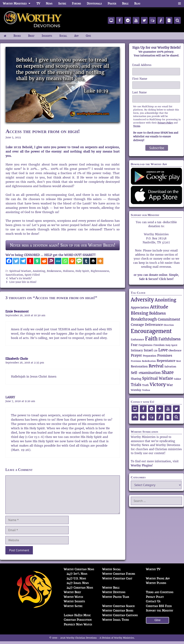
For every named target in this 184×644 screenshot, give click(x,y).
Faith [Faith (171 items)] (151, 339)
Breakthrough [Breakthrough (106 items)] (144, 319)
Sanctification (14, 275)
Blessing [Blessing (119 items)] (140, 313)
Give (88, 36)
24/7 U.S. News (76, 578)
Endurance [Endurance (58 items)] (137, 339)
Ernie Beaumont (17, 311)
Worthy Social (111, 569)
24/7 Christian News (80, 588)
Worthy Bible (111, 588)
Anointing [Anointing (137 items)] (165, 300)
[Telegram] (23, 261)
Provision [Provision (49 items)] (136, 361)
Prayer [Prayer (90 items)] (136, 355)
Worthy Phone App (158, 578)
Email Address (142, 65)
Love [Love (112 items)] (163, 350)
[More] (100, 261)
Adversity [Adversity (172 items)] (142, 300)
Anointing (39, 271)
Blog (137, 4)
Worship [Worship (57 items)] (136, 390)
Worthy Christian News (79, 569)
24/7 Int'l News (77, 574)
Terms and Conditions (160, 592)
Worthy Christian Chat (117, 578)
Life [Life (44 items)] (156, 351)
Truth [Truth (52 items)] (145, 385)
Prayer (112, 4)
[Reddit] (44, 261)
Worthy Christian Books (118, 611)
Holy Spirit (82, 271)
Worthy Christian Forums (119, 574)
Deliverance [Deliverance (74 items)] (154, 325)
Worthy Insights (74, 601)
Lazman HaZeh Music (77, 615)
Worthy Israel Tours (116, 620)
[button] (179, 4)
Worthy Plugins (141, 465)
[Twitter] (16, 261)
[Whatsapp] (65, 261)
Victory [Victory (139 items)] (158, 384)
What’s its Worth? (21, 278)
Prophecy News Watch (78, 624)
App (76, 36)
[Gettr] (30, 261)
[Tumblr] (86, 261)
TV (38, 4)
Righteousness (100, 271)
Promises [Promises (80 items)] (165, 355)
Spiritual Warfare (20, 271)
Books (17, 36)
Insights (47, 36)
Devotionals (94, 4)
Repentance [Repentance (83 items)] (166, 361)
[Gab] (37, 261)
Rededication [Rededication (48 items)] (149, 361)
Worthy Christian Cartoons (120, 615)
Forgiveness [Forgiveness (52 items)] (146, 345)
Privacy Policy (165, 123)
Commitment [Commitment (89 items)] (169, 319)
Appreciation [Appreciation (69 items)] (140, 307)
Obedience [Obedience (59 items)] (175, 350)
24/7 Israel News (78, 583)
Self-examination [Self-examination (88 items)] (146, 373)
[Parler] (51, 261)
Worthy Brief (72, 592)
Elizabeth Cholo (17, 359)
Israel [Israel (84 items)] (148, 350)
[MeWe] (58, 261)
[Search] (177, 20)
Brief (31, 36)
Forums (76, 4)
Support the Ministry (159, 611)
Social (63, 36)
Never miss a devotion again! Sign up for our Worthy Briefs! (63, 245)
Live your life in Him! (23, 282)
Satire (62, 4)
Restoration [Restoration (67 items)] (139, 367)
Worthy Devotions (114, 592)
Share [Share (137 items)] (168, 372)
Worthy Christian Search (118, 606)
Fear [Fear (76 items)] (134, 345)
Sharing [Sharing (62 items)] (136, 379)
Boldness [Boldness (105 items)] (157, 313)
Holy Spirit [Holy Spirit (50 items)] (171, 345)
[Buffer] (93, 261)
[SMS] (79, 261)
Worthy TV (153, 569)
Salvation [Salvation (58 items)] (170, 367)
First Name (140, 79)
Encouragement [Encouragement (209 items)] (151, 331)
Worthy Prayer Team (116, 597)
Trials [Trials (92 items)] (136, 385)
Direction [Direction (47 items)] (169, 325)
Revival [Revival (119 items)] (156, 366)
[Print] (72, 261)
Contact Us (153, 601)
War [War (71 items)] (170, 385)
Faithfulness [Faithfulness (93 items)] (170, 339)
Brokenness (54, 271)
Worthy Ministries (18, 4)
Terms (137, 126)
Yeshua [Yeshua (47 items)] (146, 390)
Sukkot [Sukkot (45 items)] (177, 379)
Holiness (68, 271)
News (49, 4)
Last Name (139, 92)
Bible (125, 4)
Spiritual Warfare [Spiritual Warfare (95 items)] (158, 378)
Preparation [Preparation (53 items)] (150, 356)
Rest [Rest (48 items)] (179, 361)
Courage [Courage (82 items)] (137, 325)
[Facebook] (9, 261)
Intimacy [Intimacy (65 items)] (137, 350)
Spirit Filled (32, 275)
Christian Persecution (78, 620)
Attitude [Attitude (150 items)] (159, 307)
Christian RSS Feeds (159, 606)
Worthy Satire (73, 606)
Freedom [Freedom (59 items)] (159, 345)
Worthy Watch (73, 597)
